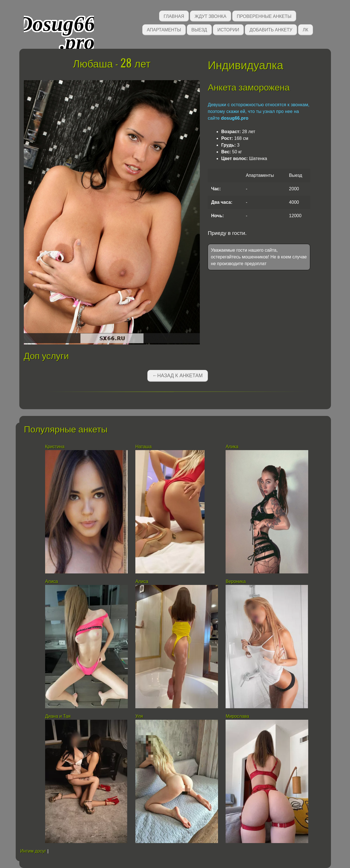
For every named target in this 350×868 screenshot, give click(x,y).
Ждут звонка (210, 16)
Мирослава (237, 716)
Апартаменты (164, 29)
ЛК (305, 29)
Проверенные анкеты (264, 16)
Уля (139, 716)
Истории (228, 29)
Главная (174, 16)
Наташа (143, 447)
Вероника (236, 581)
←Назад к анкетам (178, 376)
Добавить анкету (271, 29)
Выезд (199, 29)
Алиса (52, 581)
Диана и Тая (58, 716)
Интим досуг (33, 851)
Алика (232, 447)
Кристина (55, 447)
